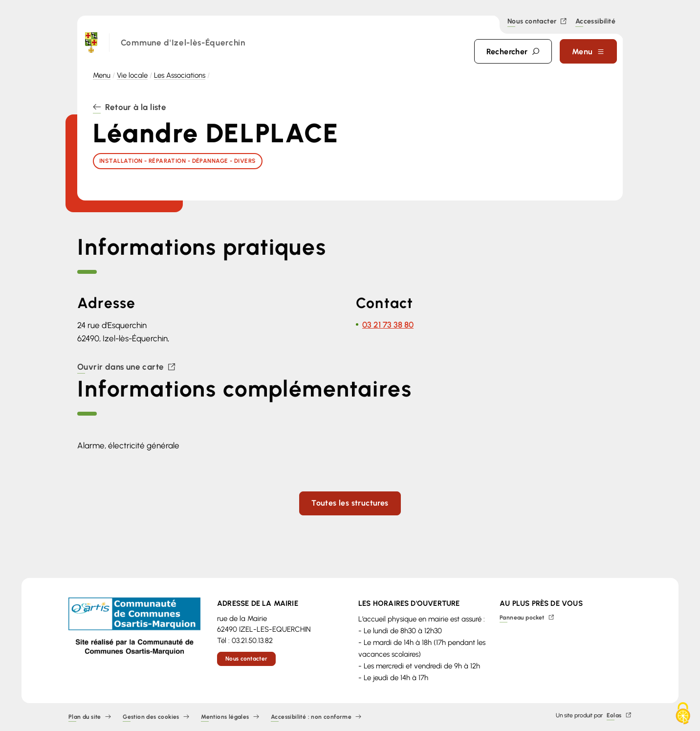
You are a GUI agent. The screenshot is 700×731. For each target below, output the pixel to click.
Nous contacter (537, 22)
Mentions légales (230, 717)
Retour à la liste (130, 108)
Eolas (619, 716)
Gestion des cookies (156, 717)
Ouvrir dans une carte (127, 368)
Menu (102, 75)
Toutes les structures (350, 503)
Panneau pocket (527, 618)
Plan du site (90, 717)
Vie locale (132, 75)
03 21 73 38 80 (388, 325)
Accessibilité (595, 22)
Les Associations (180, 75)
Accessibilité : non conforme (316, 717)
